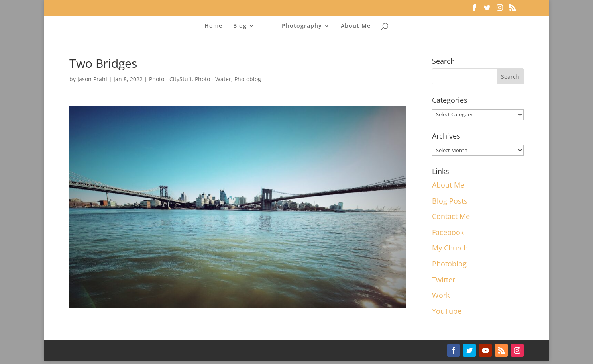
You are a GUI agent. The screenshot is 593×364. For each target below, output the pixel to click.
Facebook (448, 232)
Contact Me (451, 216)
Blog (240, 26)
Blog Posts (450, 201)
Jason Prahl (92, 79)
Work (441, 295)
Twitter (444, 280)
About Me (356, 26)
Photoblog (248, 79)
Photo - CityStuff (170, 79)
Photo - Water (213, 79)
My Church (450, 248)
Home (213, 26)
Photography (302, 26)
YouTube (447, 311)
